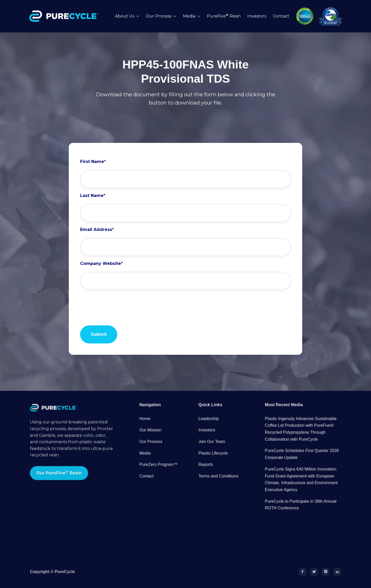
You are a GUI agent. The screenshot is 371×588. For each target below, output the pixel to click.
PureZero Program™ (159, 469)
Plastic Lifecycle (213, 458)
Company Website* (102, 264)
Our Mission (150, 435)
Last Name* (93, 196)
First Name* (93, 162)
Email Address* (97, 230)
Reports (206, 469)
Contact (281, 16)
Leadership (209, 423)
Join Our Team (212, 446)
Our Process (151, 446)
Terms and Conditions (218, 481)
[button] (127, 16)
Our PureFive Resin (59, 477)
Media (145, 458)
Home (145, 423)
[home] (65, 16)
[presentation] (119, 305)
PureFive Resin (224, 16)
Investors (257, 16)
